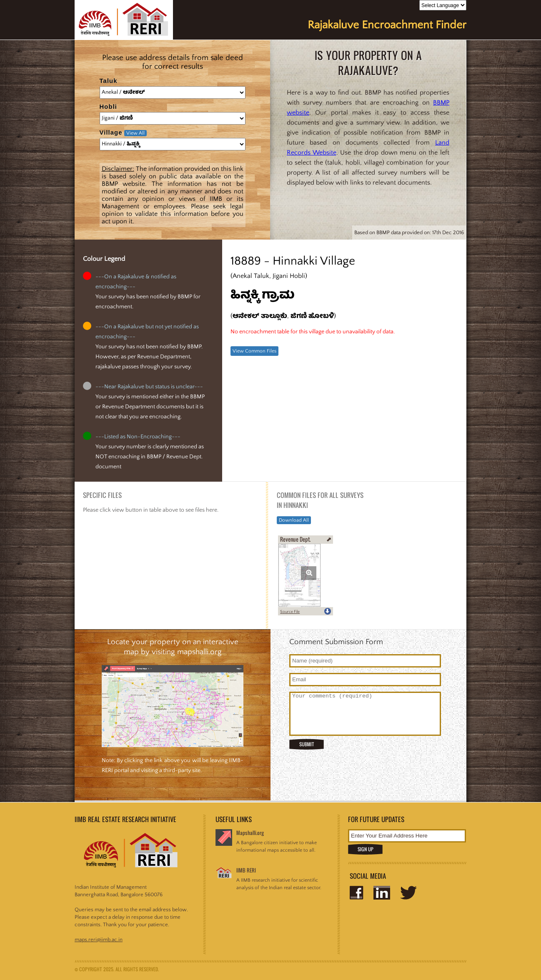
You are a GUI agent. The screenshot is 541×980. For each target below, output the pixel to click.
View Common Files (254, 351)
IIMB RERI (246, 870)
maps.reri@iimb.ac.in (99, 940)
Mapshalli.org (250, 833)
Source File (290, 612)
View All (135, 133)
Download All (294, 520)
